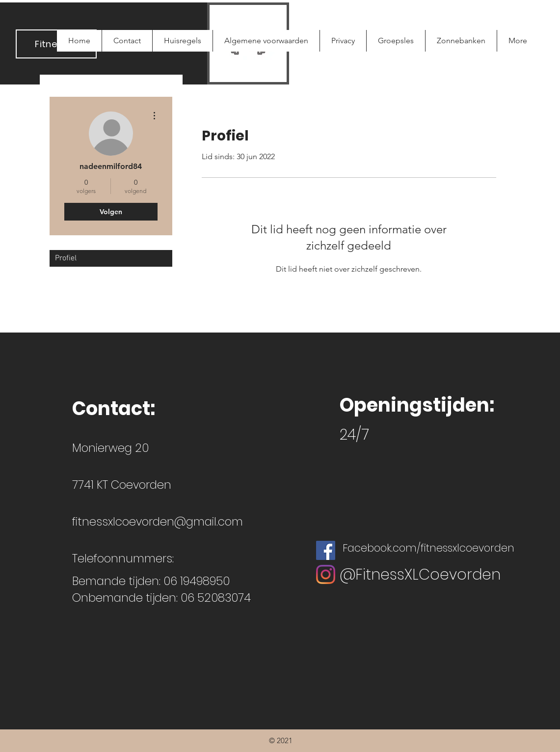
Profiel (66, 258)
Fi (38, 44)
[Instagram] (326, 574)
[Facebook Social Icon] (326, 550)
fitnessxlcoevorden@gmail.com (158, 522)
